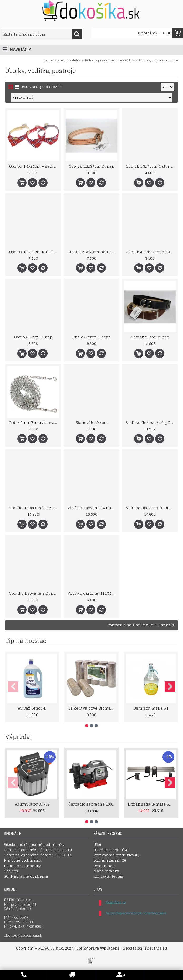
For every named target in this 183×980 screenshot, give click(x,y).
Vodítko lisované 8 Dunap (34, 593)
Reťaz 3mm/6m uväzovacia (34, 422)
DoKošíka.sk (116, 903)
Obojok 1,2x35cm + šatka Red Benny (34, 166)
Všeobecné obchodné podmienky (34, 845)
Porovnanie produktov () (116, 855)
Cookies (11, 871)
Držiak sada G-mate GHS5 (152, 804)
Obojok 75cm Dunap (150, 337)
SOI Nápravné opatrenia (26, 877)
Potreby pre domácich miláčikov (110, 60)
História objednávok (112, 850)
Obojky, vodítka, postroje (159, 60)
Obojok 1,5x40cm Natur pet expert (151, 166)
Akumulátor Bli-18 (32, 804)
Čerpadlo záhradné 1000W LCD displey (92, 804)
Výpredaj (19, 737)
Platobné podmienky (23, 861)
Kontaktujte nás (108, 877)
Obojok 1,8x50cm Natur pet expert (34, 252)
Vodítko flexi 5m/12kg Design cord (151, 422)
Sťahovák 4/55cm (92, 422)
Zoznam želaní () (110, 861)
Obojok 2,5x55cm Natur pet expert (92, 252)
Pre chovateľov (69, 60)
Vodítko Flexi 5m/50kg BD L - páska (34, 508)
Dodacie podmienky (22, 866)
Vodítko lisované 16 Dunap (151, 508)
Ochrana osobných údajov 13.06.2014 (38, 855)
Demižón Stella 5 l (151, 708)
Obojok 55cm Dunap (33, 337)
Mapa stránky (106, 871)
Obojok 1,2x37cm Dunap (91, 166)
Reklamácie (105, 866)
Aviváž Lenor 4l (32, 708)
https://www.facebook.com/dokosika (136, 913)
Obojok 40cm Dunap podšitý (151, 252)
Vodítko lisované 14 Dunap (92, 508)
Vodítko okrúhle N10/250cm (92, 593)
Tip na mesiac (26, 641)
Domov (48, 60)
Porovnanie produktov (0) (42, 87)
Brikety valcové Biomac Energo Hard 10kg (92, 708)
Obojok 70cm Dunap (92, 337)
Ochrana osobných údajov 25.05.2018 (38, 850)
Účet (97, 845)
